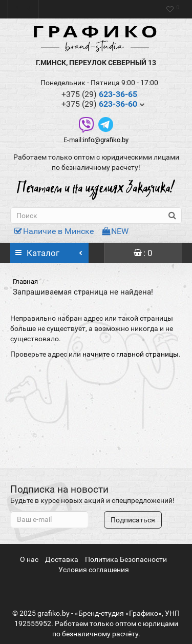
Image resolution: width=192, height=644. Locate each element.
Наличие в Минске (54, 231)
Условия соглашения (94, 570)
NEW (115, 231)
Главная (25, 281)
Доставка (62, 559)
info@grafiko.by (106, 140)
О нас (29, 559)
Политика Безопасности (126, 559)
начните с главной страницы (131, 354)
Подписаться (133, 520)
